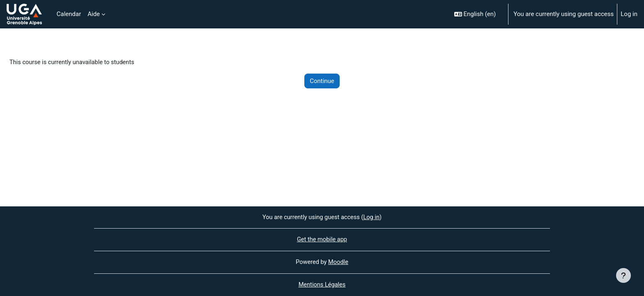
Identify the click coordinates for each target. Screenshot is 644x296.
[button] (478, 14)
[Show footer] (623, 275)
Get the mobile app (322, 239)
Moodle (339, 262)
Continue (322, 81)
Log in (629, 14)
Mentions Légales (322, 285)
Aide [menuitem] (94, 14)
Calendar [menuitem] (69, 14)
